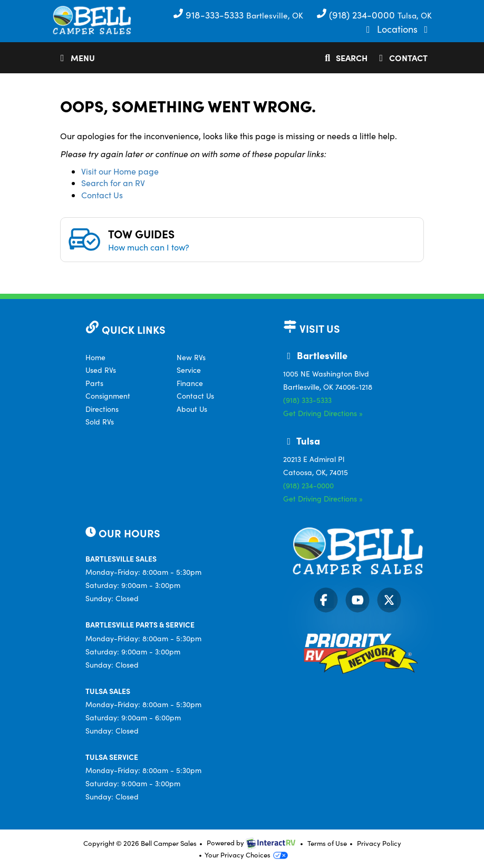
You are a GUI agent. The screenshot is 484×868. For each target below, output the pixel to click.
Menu (78, 60)
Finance (190, 383)
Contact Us (102, 195)
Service (189, 370)
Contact (401, 60)
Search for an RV (113, 183)
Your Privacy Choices (246, 855)
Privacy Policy (379, 843)
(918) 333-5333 (307, 400)
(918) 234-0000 (357, 15)
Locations (399, 29)
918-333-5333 (210, 15)
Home (95, 357)
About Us (192, 409)
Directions (102, 409)
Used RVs (101, 370)
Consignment (108, 396)
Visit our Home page (120, 171)
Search (344, 60)
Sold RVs (100, 422)
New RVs (191, 357)
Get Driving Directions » (323, 413)
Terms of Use (327, 843)
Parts (94, 383)
